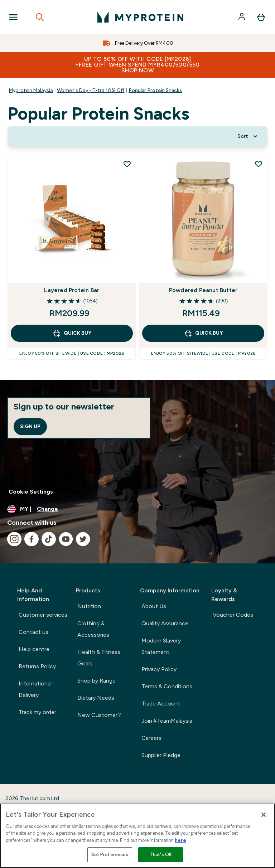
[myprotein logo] (140, 17)
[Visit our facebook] (32, 539)
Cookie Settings (31, 492)
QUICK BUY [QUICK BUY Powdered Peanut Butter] (203, 333)
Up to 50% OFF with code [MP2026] (137, 65)
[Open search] (40, 17)
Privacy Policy (159, 669)
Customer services (43, 615)
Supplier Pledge (161, 755)
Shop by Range (97, 681)
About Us (154, 606)
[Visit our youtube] (66, 539)
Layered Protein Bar (72, 290)
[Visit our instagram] (14, 539)
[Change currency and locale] (137, 509)
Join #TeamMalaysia (167, 721)
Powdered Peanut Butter (203, 290)
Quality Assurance (165, 623)
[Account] (242, 17)
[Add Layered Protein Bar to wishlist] (127, 164)
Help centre (34, 649)
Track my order (37, 712)
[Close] (264, 815)
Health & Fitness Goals (99, 658)
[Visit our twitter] (83, 539)
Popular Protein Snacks (155, 90)
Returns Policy (37, 666)
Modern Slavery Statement (161, 646)
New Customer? (99, 715)
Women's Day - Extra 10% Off (91, 90)
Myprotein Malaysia (31, 90)
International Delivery (35, 689)
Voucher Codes (233, 615)
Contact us (33, 632)
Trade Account (161, 704)
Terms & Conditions (167, 686)
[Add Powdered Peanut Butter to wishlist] (259, 164)
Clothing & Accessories (93, 629)
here (180, 840)
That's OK (161, 855)
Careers (151, 738)
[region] (137, 836)
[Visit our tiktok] (49, 539)
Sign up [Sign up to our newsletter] (30, 426)
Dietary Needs (96, 698)
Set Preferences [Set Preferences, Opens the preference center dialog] (110, 855)
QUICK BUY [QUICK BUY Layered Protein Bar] (72, 333)
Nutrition (89, 606)
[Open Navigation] (13, 17)
